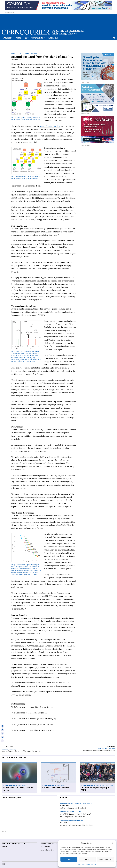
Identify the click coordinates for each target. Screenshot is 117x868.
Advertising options (47, 847)
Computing (103, 745)
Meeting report (106, 782)
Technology (21, 43)
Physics (7, 43)
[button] (113, 843)
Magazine (53, 43)
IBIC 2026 (64, 819)
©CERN (4, 843)
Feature (34, 50)
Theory (5, 746)
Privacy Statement (91, 864)
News (24, 782)
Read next (111, 743)
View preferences (105, 859)
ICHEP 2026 (65, 802)
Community (37, 43)
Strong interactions (20, 50)
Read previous (7, 743)
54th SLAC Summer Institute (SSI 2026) (76, 811)
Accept (69, 859)
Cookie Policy (81, 864)
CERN (4, 861)
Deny (87, 859)
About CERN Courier (47, 843)
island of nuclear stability (50, 123)
